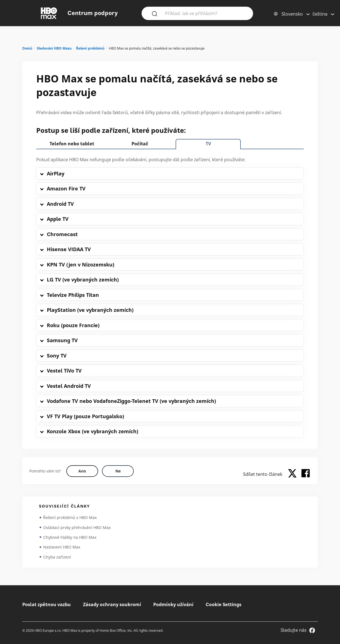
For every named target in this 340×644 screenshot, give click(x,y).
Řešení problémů (90, 48)
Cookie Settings (224, 604)
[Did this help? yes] (82, 471)
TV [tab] (208, 144)
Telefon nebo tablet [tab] (72, 144)
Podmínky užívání (173, 604)
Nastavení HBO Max (62, 548)
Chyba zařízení (57, 558)
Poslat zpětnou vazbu (47, 604)
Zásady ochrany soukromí (112, 604)
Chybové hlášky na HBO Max (70, 538)
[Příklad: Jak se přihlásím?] (205, 13)
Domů (27, 48)
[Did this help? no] (118, 471)
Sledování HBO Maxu (54, 48)
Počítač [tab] (140, 144)
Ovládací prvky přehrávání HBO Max (77, 527)
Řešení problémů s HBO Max (70, 517)
